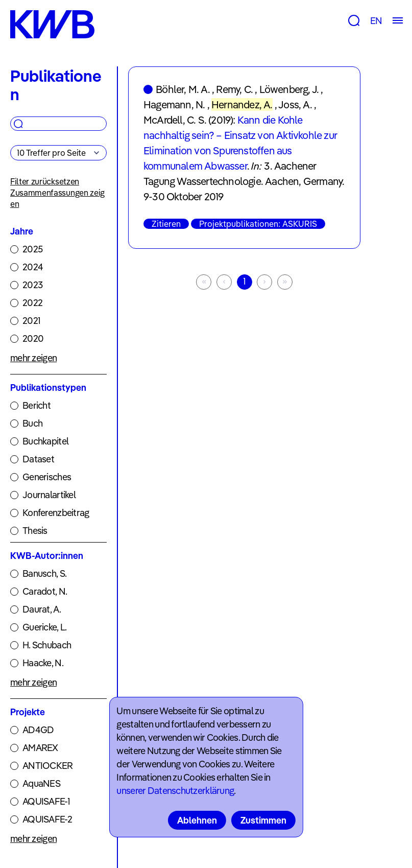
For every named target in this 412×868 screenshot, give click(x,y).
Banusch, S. (44, 573)
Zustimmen (263, 820)
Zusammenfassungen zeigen (57, 198)
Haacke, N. (43, 663)
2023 (32, 285)
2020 (33, 338)
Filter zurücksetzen (45, 181)
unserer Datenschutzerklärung (175, 791)
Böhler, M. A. (183, 89)
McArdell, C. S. (175, 120)
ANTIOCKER (48, 766)
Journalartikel (49, 495)
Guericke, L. (44, 627)
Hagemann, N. (174, 104)
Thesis (35, 531)
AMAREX (40, 748)
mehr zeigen (33, 358)
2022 (32, 303)
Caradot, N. (45, 591)
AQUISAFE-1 (46, 801)
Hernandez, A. (242, 104)
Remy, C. (234, 89)
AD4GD (38, 730)
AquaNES (41, 783)
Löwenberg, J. (289, 89)
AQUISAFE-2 (47, 819)
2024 (33, 267)
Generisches (47, 477)
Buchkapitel (45, 441)
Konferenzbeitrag (56, 513)
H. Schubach (47, 645)
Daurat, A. (42, 609)
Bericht (37, 405)
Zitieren (166, 224)
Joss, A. (295, 104)
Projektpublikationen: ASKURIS (258, 224)
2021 (31, 321)
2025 (32, 249)
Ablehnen (197, 820)
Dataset (38, 459)
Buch (32, 423)
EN (376, 21)
